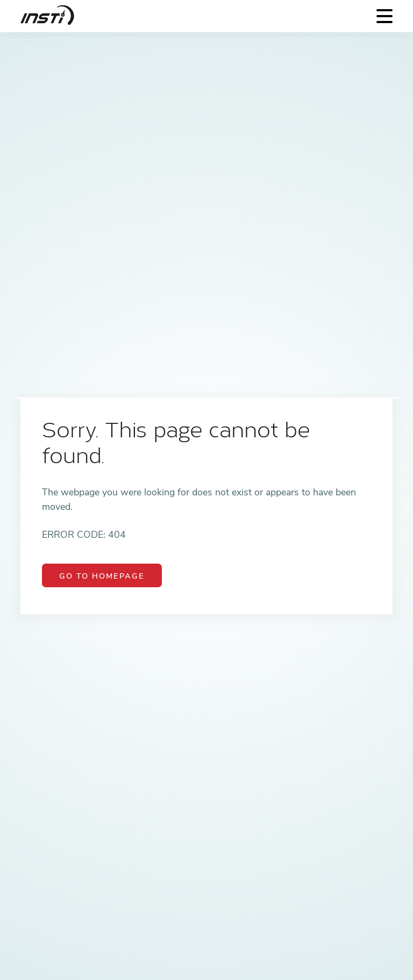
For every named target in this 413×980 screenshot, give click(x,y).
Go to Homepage (102, 576)
